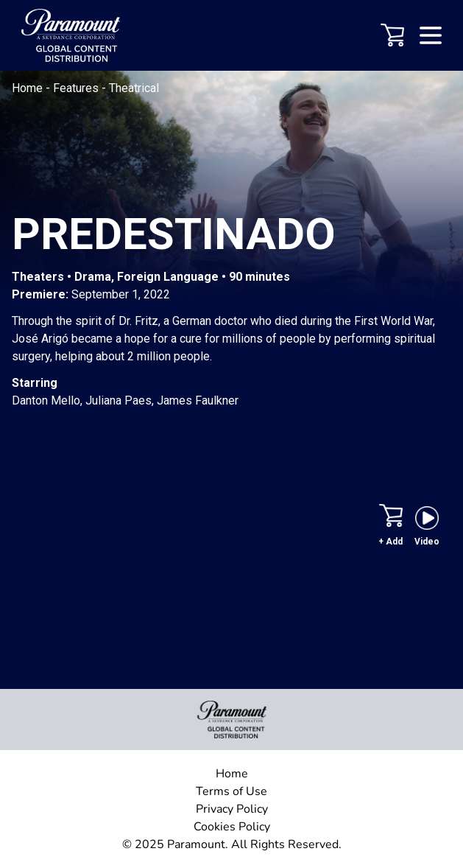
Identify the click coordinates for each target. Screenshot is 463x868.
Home (29, 88)
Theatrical (134, 88)
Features (77, 88)
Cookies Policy (232, 827)
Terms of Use (231, 791)
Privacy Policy (232, 809)
